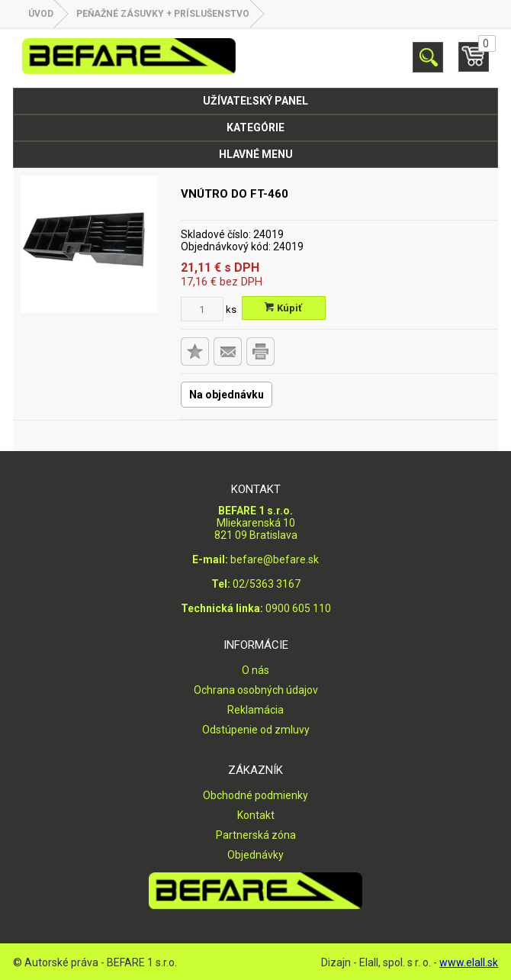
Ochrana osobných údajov (256, 690)
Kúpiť (283, 308)
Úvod (41, 14)
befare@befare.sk (275, 559)
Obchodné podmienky (256, 795)
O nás (256, 670)
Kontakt (256, 815)
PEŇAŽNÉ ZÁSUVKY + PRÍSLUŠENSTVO (163, 14)
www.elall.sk (469, 962)
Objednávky (256, 855)
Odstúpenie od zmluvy (256, 730)
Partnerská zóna (256, 835)
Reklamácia (256, 710)
